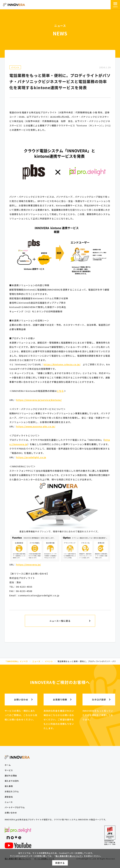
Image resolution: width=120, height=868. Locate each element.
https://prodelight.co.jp (31, 457)
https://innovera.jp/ (29, 565)
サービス (9, 770)
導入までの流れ (12, 781)
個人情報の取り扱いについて (69, 857)
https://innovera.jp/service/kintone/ (39, 400)
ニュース (9, 802)
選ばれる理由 (11, 775)
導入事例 (9, 786)
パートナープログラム (15, 807)
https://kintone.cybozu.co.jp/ (62, 364)
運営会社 (9, 797)
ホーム (8, 765)
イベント (15, 67)
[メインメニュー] (115, 5)
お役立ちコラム (12, 791)
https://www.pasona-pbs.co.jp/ (36, 426)
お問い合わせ (11, 813)
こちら (60, 391)
